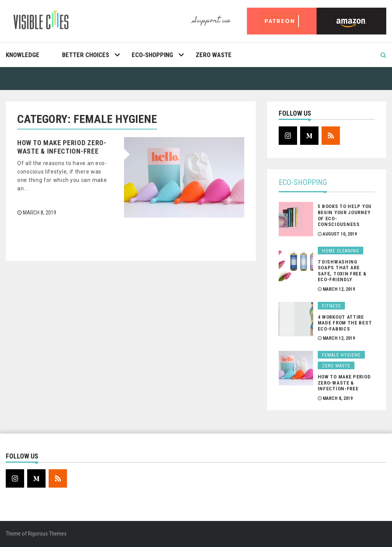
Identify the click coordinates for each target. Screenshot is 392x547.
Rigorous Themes (47, 534)
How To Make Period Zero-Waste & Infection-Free (62, 147)
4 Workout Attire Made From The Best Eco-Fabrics (345, 323)
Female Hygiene (341, 355)
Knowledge (23, 55)
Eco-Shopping (152, 55)
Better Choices (86, 55)
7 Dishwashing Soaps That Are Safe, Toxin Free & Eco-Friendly (342, 271)
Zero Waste (214, 55)
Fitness (331, 306)
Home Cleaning (341, 251)
